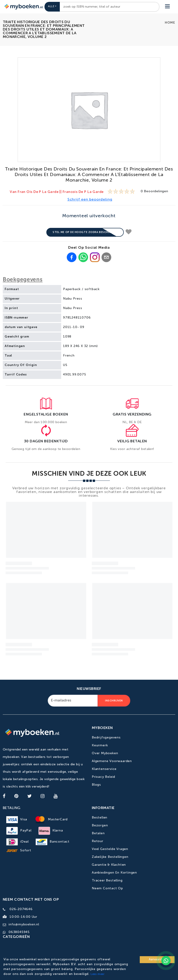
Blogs (96, 785)
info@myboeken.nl (24, 924)
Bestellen (100, 818)
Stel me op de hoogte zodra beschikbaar (85, 232)
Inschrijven (114, 701)
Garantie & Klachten (109, 865)
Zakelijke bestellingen (110, 857)
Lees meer (98, 974)
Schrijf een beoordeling (90, 200)
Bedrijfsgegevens (106, 738)
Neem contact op (107, 888)
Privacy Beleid (103, 777)
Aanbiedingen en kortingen (114, 873)
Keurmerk (100, 745)
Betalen (98, 833)
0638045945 (19, 932)
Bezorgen (100, 825)
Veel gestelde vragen (110, 849)
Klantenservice (104, 769)
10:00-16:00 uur (23, 917)
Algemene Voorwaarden (112, 761)
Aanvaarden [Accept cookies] (157, 960)
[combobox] (110, 7)
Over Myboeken (105, 753)
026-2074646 (21, 909)
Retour (98, 841)
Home (170, 23)
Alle (51, 7)
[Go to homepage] (23, 7)
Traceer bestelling (107, 881)
